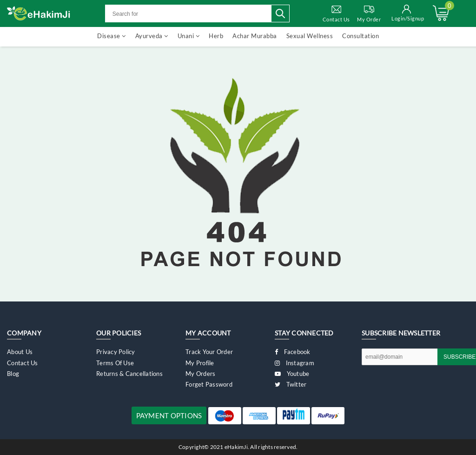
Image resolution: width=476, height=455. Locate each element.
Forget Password (209, 384)
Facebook (293, 352)
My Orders (200, 374)
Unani (189, 36)
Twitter (291, 384)
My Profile (200, 363)
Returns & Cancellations (129, 374)
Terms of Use (115, 363)
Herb (216, 36)
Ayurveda (152, 36)
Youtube (292, 374)
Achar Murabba (255, 36)
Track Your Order (209, 352)
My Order (369, 13)
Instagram (294, 363)
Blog (13, 374)
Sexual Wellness (310, 36)
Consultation (360, 36)
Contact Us (336, 13)
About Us (20, 352)
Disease (112, 36)
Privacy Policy (116, 352)
